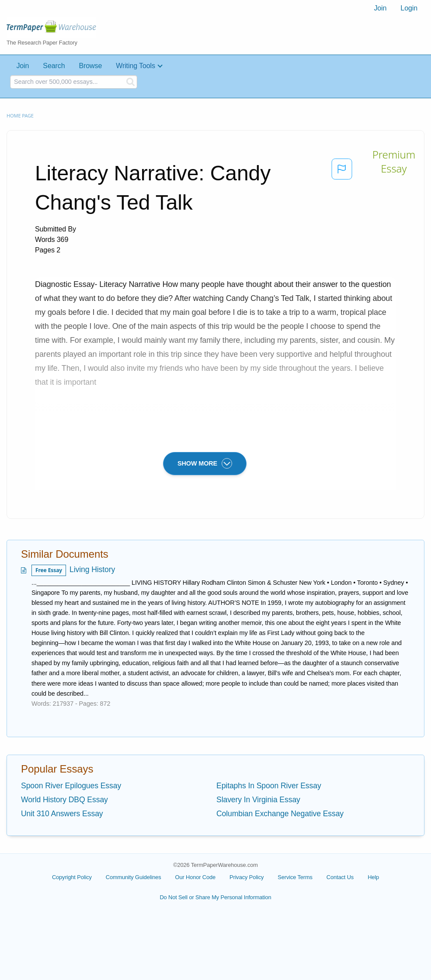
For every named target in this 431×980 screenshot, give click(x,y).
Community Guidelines (134, 877)
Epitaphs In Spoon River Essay (269, 786)
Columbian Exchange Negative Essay (280, 814)
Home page (20, 116)
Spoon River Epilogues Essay (71, 786)
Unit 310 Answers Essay (62, 814)
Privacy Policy (247, 877)
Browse (90, 66)
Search (54, 66)
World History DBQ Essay (64, 800)
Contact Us (340, 877)
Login (409, 8)
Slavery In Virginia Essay (258, 800)
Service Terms (295, 877)
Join (380, 8)
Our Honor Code (196, 877)
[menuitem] (380, 8)
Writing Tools (136, 66)
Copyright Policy (72, 877)
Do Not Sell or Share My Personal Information (215, 897)
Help (373, 877)
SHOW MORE (205, 463)
